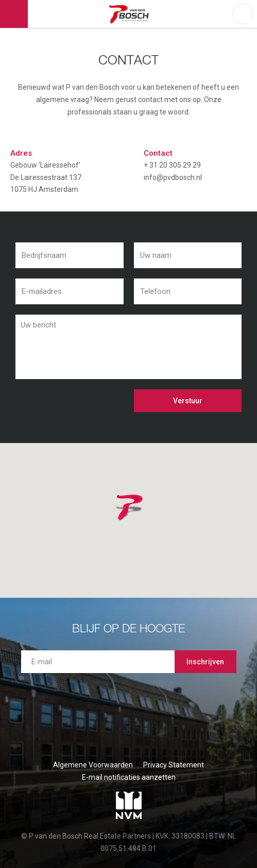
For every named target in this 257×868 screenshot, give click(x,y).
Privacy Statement (174, 765)
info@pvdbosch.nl (173, 177)
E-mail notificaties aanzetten (129, 777)
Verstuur (188, 401)
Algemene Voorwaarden (93, 765)
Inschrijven (205, 662)
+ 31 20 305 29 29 (172, 165)
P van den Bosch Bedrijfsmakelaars (130, 14)
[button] (143, 520)
